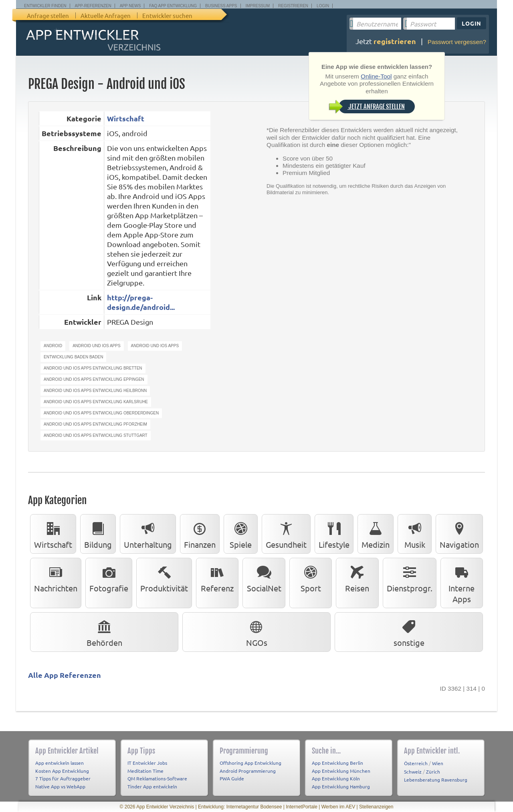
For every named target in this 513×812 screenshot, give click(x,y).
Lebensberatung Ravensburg (436, 780)
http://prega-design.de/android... (141, 302)
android (53, 346)
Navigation (459, 534)
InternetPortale (302, 807)
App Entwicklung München (341, 771)
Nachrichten (56, 577)
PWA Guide (232, 778)
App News (130, 6)
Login (323, 6)
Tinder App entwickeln (152, 786)
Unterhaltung (148, 534)
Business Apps (221, 6)
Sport (311, 577)
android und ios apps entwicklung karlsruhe (96, 402)
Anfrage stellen (48, 15)
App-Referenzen (93, 6)
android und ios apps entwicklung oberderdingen (101, 413)
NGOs (257, 632)
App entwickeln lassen (60, 763)
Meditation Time (145, 771)
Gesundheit (286, 534)
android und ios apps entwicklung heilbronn (95, 391)
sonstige (409, 632)
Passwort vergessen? (457, 42)
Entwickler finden (45, 6)
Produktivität (164, 577)
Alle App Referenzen (65, 675)
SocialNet (264, 577)
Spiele (241, 534)
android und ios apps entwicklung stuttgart (96, 435)
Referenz (217, 577)
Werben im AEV (338, 807)
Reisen (357, 577)
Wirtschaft (126, 118)
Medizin (376, 534)
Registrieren (293, 6)
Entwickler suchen (167, 15)
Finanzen (200, 534)
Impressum (258, 6)
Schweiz (413, 772)
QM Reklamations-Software (157, 778)
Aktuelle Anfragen (106, 15)
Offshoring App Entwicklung (250, 763)
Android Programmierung (248, 771)
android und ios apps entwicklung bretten (93, 368)
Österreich (416, 763)
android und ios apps (96, 346)
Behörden (104, 632)
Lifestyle (334, 534)
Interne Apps (461, 583)
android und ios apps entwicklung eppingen (94, 379)
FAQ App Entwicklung (173, 6)
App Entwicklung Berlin (337, 763)
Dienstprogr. (410, 577)
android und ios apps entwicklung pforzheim (95, 424)
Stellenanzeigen (376, 807)
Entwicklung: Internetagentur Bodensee (240, 807)
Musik (415, 534)
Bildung (98, 534)
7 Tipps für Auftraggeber (63, 778)
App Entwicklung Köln (336, 778)
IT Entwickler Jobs (147, 763)
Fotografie (109, 577)
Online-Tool (376, 76)
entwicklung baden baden (73, 357)
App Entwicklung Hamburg (341, 786)
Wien (438, 763)
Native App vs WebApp (60, 786)
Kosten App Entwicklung (62, 771)
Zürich (433, 772)
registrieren (395, 41)
